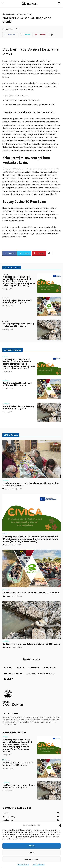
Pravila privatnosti (39, 865)
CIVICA (5, 274)
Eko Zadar (6, 489)
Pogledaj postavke (31, 859)
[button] (59, 825)
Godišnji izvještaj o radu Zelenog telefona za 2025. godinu (18, 325)
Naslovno (6, 297)
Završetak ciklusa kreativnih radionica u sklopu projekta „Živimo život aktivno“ (31, 484)
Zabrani (31, 853)
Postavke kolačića (23, 865)
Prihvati (31, 846)
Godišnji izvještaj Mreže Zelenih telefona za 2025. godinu (17, 301)
